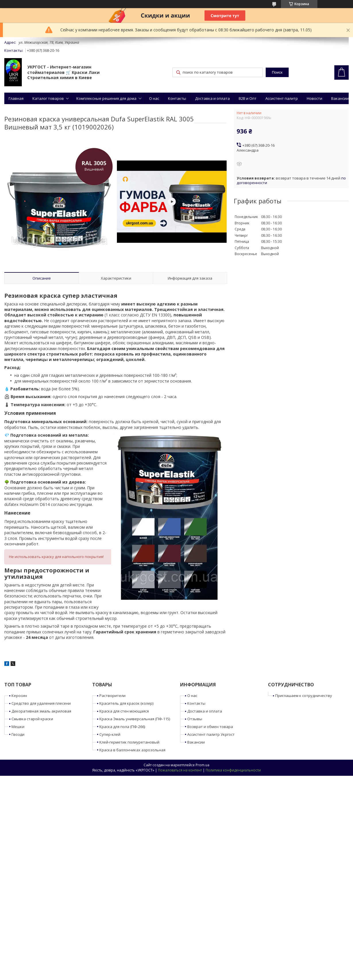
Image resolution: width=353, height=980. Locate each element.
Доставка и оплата (212, 98)
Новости (315, 98)
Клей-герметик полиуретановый (129, 742)
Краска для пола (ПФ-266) (122, 727)
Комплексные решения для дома (106, 98)
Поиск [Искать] (277, 72)
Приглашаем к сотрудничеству (304, 696)
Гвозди (18, 734)
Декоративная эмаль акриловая (41, 711)
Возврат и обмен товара (210, 727)
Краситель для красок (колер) (126, 703)
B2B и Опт (248, 98)
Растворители (112, 696)
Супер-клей (110, 734)
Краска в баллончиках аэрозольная (132, 750)
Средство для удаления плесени (41, 703)
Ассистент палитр (282, 98)
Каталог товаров (48, 98)
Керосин (19, 696)
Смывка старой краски (32, 719)
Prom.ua (202, 765)
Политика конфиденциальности (233, 770)
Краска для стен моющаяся (124, 711)
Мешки (18, 727)
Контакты (177, 98)
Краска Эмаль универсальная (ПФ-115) (135, 719)
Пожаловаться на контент (180, 770)
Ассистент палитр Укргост (211, 734)
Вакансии (340, 98)
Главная (16, 98)
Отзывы (195, 719)
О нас (154, 98)
